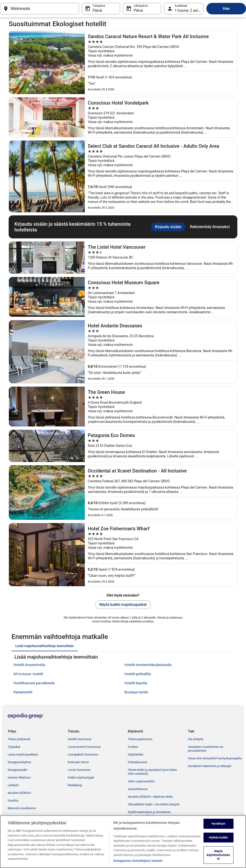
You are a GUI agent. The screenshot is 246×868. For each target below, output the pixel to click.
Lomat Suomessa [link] (79, 770)
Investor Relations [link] (19, 778)
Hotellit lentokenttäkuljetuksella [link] (148, 665)
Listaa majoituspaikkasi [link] (23, 755)
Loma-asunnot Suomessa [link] (84, 747)
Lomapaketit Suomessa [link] (83, 755)
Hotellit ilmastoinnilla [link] (29, 665)
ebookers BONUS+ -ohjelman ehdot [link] (150, 797)
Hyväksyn (218, 830)
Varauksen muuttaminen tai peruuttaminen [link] (206, 749)
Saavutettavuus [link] (138, 789)
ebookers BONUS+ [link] (19, 793)
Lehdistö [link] (13, 785)
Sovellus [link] (13, 801)
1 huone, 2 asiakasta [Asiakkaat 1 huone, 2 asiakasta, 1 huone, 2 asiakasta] (189, 10)
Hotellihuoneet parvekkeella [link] (34, 683)
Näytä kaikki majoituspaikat (123, 605)
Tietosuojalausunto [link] (140, 739)
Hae (226, 9)
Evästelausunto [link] (138, 762)
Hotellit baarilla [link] (136, 683)
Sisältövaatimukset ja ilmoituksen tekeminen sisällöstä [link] (149, 814)
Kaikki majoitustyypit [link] (81, 778)
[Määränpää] (40, 9)
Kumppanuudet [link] (17, 770)
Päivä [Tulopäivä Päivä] (97, 10)
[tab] (45, 646)
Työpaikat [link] (14, 747)
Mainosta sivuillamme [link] (22, 808)
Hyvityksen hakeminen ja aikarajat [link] (209, 766)
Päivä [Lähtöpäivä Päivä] (138, 10)
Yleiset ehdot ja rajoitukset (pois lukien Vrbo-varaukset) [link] (152, 772)
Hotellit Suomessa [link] (80, 739)
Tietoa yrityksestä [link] (19, 739)
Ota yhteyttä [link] (196, 739)
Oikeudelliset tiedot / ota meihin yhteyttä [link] (154, 804)
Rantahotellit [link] (23, 692)
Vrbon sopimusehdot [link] (141, 781)
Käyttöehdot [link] (136, 755)
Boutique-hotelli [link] (136, 692)
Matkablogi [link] (75, 785)
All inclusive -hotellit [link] (28, 674)
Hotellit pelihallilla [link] (138, 674)
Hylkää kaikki (218, 844)
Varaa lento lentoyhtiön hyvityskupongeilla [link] (215, 758)
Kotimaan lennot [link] (78, 762)
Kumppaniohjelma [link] (19, 762)
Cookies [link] (133, 747)
